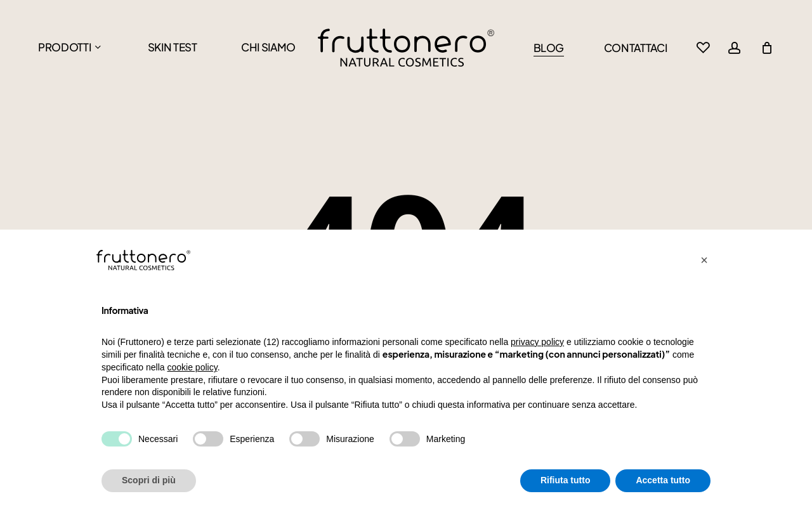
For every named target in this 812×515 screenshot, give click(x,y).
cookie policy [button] (193, 367)
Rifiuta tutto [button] (566, 480)
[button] (704, 260)
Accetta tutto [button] (663, 480)
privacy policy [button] (537, 342)
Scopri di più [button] (149, 480)
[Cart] (767, 48)
